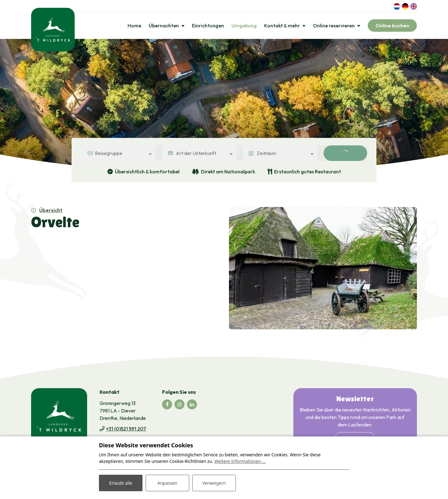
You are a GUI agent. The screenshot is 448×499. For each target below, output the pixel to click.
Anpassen (167, 483)
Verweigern (214, 483)
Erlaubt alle (121, 483)
